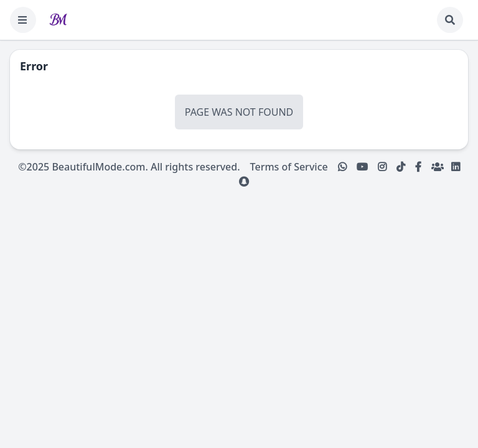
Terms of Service (289, 167)
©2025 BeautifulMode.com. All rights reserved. (129, 167)
